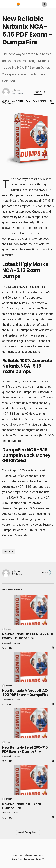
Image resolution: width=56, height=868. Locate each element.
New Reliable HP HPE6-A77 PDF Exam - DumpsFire (28, 636)
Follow (38, 92)
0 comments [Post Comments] (40, 101)
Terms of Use (29, 859)
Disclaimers (39, 855)
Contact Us (40, 859)
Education (9, 551)
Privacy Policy (18, 855)
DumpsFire (20, 508)
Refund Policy (17, 859)
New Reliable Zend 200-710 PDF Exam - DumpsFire (25, 749)
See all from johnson (28, 832)
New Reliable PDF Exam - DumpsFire (23, 806)
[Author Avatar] (44, 4)
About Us (29, 855)
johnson (17, 90)
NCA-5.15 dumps (29, 217)
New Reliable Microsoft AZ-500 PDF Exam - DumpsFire (25, 693)
